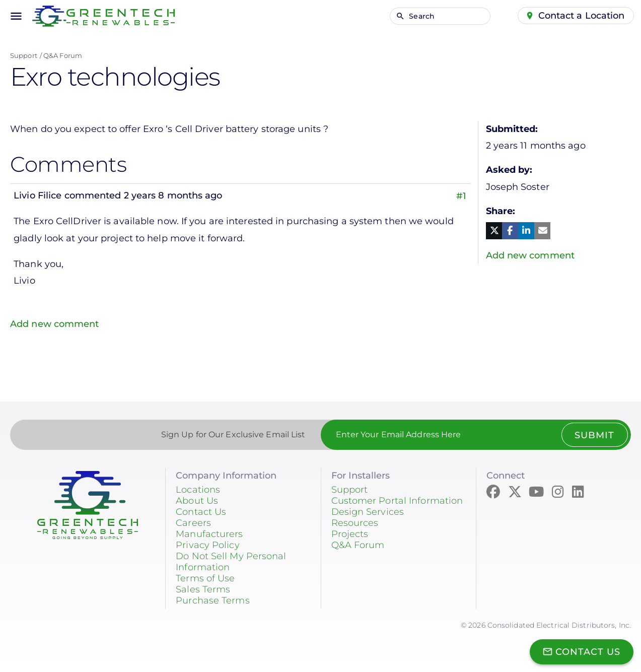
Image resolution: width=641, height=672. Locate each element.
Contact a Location (582, 16)
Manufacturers (209, 533)
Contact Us (201, 511)
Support (24, 55)
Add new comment (55, 323)
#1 (461, 195)
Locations (198, 489)
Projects (350, 533)
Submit (594, 435)
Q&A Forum (63, 55)
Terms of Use (205, 578)
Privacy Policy (207, 545)
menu (16, 16)
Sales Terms (203, 589)
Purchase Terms (212, 600)
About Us (197, 500)
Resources (355, 522)
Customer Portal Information (397, 500)
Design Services (368, 511)
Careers (193, 522)
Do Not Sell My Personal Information (231, 561)
